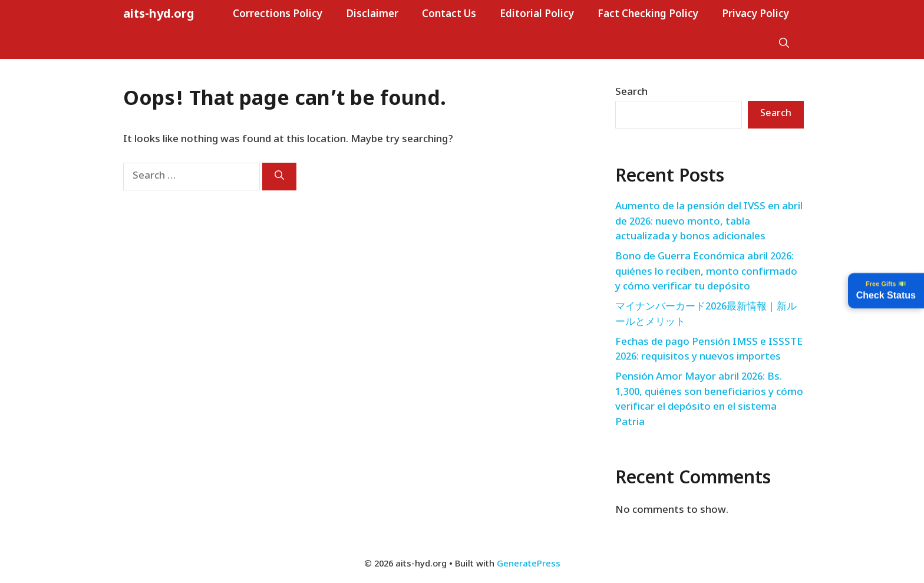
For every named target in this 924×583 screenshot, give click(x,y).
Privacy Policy (755, 15)
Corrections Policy (278, 15)
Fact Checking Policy (648, 15)
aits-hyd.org (159, 15)
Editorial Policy (537, 15)
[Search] (279, 177)
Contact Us (449, 15)
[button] (784, 44)
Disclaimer (372, 15)
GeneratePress (529, 564)
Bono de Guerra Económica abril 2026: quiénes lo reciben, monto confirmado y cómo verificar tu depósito (706, 272)
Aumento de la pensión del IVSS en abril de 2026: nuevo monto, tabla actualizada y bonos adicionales (709, 222)
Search (631, 93)
